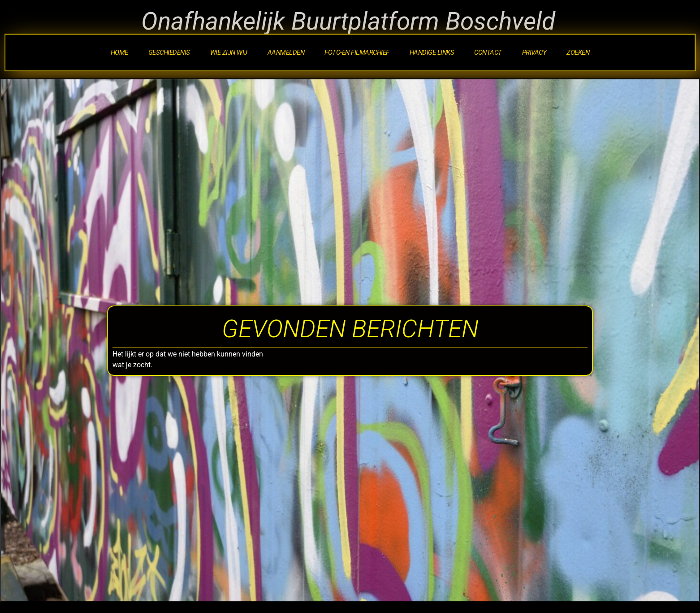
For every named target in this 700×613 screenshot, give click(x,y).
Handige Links (432, 52)
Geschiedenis (169, 52)
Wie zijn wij (229, 52)
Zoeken (578, 52)
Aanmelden (286, 52)
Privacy (534, 52)
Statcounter (21, 607)
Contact (488, 52)
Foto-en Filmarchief (357, 52)
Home (119, 52)
